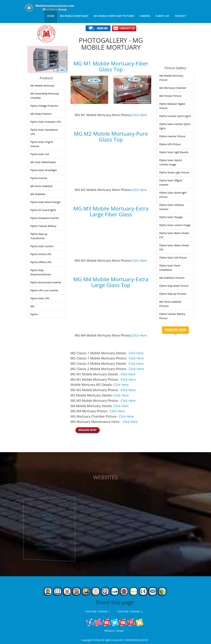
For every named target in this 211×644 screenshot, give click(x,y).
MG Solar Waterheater (43, 162)
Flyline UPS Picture (170, 144)
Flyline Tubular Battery (43, 226)
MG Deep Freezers (41, 114)
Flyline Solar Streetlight (44, 170)
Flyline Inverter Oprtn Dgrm (175, 116)
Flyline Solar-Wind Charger (46, 202)
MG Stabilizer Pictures (172, 278)
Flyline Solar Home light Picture (173, 195)
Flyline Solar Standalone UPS (44, 132)
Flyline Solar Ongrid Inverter (42, 144)
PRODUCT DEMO (115, 631)
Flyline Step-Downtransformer (41, 272)
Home (51, 16)
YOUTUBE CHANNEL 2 (131, 611)
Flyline (34, 314)
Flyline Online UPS (41, 254)
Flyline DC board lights (43, 210)
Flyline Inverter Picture (172, 136)
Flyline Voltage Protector (44, 106)
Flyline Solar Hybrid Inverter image (170, 162)
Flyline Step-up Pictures (173, 294)
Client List (163, 16)
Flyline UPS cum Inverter (44, 290)
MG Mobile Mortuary (74, 16)
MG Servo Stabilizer (41, 186)
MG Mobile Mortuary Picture (171, 78)
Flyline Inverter (39, 178)
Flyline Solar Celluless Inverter (172, 207)
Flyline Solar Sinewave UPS (46, 122)
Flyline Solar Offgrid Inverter (171, 183)
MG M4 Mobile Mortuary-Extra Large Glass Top (111, 282)
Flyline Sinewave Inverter (45, 218)
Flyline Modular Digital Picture (172, 106)
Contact (180, 16)
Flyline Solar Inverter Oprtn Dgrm (175, 126)
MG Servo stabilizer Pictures (170, 304)
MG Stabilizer (38, 194)
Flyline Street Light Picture (174, 172)
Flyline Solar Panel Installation (170, 268)
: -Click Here (135, 353)
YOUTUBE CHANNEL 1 (99, 611)
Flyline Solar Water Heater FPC (174, 247)
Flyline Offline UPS (41, 262)
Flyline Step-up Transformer (39, 236)
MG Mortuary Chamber (173, 88)
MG (32, 306)
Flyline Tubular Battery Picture (172, 316)
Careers (145, 16)
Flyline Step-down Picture (174, 286)
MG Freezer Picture (170, 96)
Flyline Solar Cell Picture (173, 258)
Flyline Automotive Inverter (46, 282)
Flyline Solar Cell (40, 154)
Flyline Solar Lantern (42, 246)
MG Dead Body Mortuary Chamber (45, 96)
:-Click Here (120, 385)
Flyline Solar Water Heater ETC (174, 235)
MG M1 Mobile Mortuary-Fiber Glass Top (111, 66)
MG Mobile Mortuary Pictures (114, 16)
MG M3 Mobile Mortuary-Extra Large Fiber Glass (111, 211)
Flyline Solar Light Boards (174, 152)
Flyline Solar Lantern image (175, 225)
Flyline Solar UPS (40, 298)
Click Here (139, 115)
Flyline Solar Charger (171, 217)
